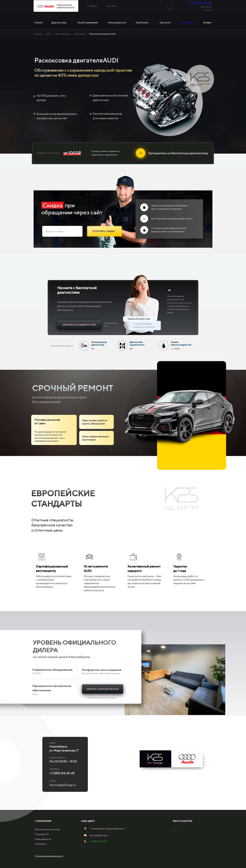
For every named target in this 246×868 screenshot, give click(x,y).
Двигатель (80, 34)
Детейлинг (187, 23)
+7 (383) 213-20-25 (199, 3)
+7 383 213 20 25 (98, 841)
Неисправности (63, 34)
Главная (38, 34)
